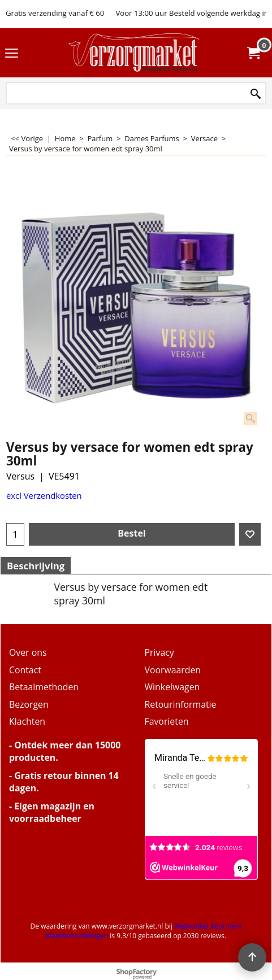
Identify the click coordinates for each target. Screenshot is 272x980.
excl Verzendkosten (44, 495)
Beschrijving (36, 566)
